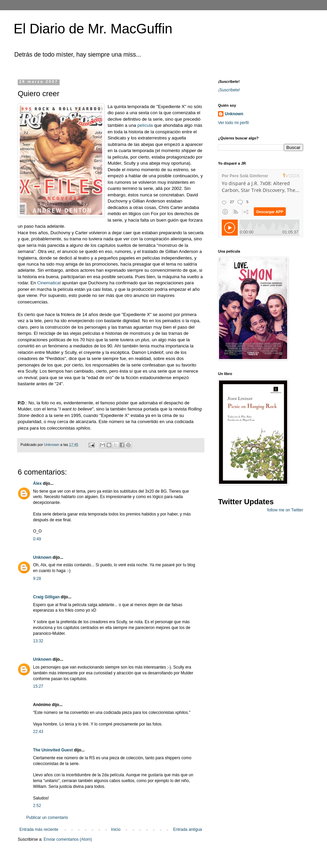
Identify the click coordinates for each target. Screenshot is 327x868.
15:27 (38, 686)
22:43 (38, 732)
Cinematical (50, 283)
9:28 (37, 579)
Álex (37, 483)
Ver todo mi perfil (233, 123)
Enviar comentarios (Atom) (68, 839)
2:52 (37, 806)
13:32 (38, 641)
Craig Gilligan (46, 597)
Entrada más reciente (39, 829)
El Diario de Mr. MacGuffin (93, 29)
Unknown (42, 557)
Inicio (116, 829)
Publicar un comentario (47, 818)
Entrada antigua (188, 829)
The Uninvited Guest (53, 750)
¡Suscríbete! (229, 90)
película (145, 125)
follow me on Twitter (285, 510)
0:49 (37, 539)
